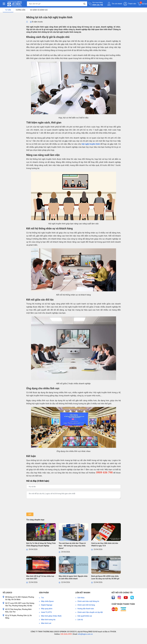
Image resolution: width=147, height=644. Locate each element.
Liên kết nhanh (83, 593)
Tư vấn (8, 10)
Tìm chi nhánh (115, 4)
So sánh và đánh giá (39, 10)
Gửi (30, 514)
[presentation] (44, 506)
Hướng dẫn (21, 10)
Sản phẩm (44, 593)
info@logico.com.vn (85, 634)
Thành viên (130, 4)
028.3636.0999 (66, 634)
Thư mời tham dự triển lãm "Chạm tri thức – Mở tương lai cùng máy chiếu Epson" (72, 546)
